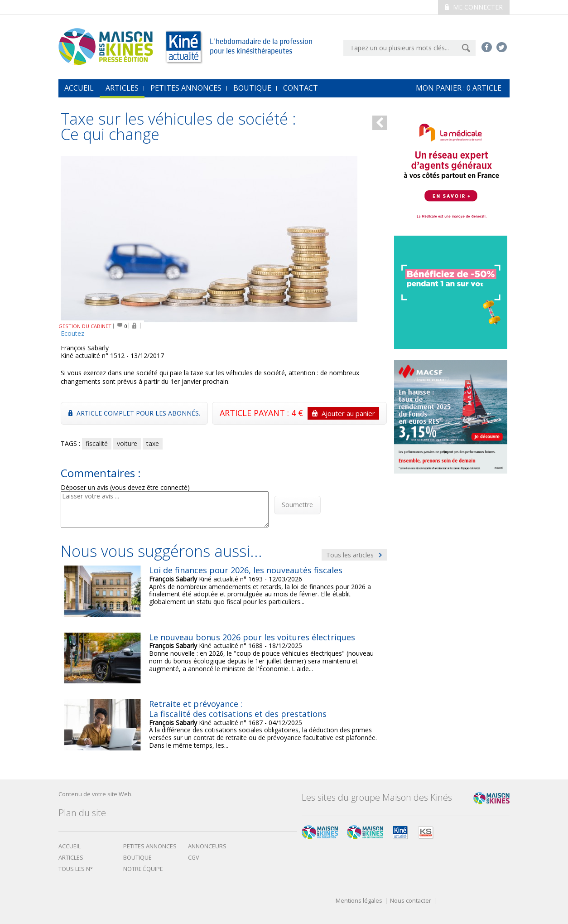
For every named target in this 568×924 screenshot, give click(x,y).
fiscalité (97, 443)
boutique (137, 858)
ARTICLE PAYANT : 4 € (299, 413)
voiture (127, 443)
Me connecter (474, 7)
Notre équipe (143, 869)
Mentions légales (359, 901)
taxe (153, 443)
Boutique (252, 88)
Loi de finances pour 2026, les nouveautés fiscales (246, 570)
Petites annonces (186, 88)
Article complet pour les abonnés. (134, 413)
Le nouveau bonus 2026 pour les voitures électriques (252, 637)
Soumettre (297, 505)
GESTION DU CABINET (85, 326)
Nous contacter (411, 901)
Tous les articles (354, 555)
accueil (79, 88)
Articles (122, 88)
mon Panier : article (459, 88)
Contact (301, 88)
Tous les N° (76, 869)
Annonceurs (207, 846)
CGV (194, 858)
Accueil (70, 846)
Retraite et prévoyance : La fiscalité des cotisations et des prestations (238, 709)
